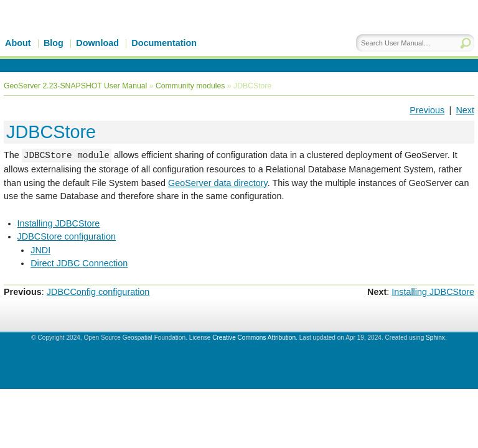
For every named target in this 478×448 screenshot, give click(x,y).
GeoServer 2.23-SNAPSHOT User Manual (75, 86)
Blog (54, 43)
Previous (427, 110)
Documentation (164, 43)
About (18, 43)
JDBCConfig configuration (98, 292)
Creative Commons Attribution (254, 338)
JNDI (40, 250)
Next (465, 110)
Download (97, 43)
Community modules (190, 86)
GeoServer (110, 35)
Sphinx (435, 338)
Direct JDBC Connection (79, 263)
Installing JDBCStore (59, 223)
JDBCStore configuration (67, 236)
